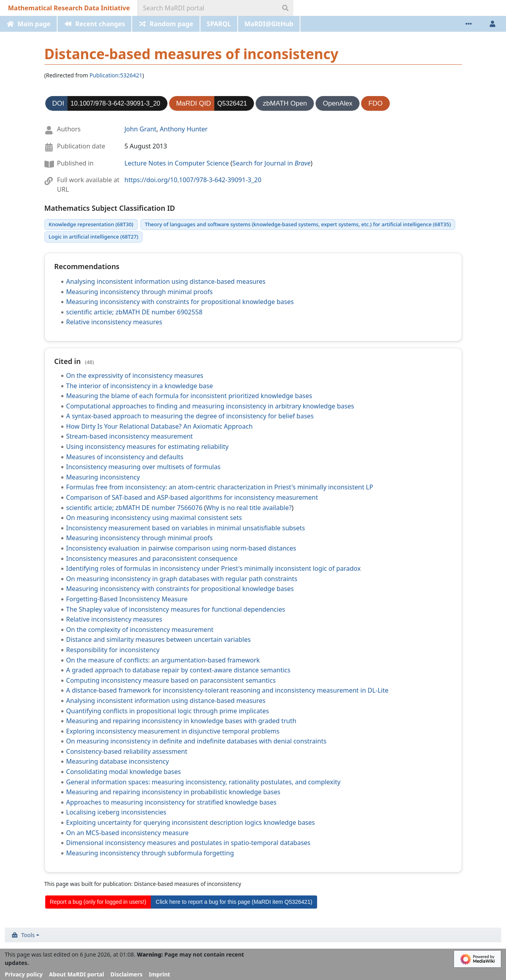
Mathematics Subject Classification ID (110, 208)
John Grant (141, 129)
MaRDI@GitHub (269, 24)
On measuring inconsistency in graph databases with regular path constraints (182, 579)
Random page (171, 24)
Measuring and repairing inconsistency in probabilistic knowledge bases (173, 792)
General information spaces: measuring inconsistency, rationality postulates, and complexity (203, 782)
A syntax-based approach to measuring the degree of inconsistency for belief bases (190, 416)
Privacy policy (24, 974)
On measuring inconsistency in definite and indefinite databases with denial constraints (196, 741)
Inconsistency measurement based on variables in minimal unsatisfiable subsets (186, 528)
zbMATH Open (285, 103)
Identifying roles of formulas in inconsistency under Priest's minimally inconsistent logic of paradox (214, 568)
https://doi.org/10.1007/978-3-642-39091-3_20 (193, 180)
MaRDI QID (194, 103)
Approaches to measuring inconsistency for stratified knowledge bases (171, 802)
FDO (375, 103)
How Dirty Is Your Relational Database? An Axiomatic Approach (160, 426)
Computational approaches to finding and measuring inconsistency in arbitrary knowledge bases (210, 406)
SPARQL (219, 24)
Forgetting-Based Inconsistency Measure (127, 599)
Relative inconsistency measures (114, 322)
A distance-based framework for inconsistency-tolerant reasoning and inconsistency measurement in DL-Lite (227, 690)
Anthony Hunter (184, 129)
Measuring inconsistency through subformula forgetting (150, 853)
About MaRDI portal (77, 974)
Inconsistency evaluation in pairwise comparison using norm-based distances (181, 548)
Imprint (160, 974)
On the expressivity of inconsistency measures (135, 375)
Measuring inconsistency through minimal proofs (140, 292)
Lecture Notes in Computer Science (177, 163)
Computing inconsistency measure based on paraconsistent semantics (171, 680)
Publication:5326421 (116, 75)
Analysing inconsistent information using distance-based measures (166, 281)
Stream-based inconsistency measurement (130, 436)
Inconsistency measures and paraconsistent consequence (152, 558)
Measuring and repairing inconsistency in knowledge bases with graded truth (181, 721)
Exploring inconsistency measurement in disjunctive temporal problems (173, 731)
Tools (28, 935)
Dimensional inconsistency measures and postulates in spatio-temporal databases (189, 843)
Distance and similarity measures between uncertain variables (159, 639)
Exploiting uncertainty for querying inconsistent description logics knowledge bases (191, 822)
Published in (75, 163)
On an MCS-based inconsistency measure (128, 833)
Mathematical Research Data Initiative (69, 8)
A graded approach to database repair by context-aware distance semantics (178, 670)
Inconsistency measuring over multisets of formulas (143, 467)
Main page (34, 24)
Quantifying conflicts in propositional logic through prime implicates (168, 711)
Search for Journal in (272, 163)
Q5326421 (232, 103)
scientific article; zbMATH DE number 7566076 (135, 508)
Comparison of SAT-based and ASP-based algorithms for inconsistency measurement (192, 497)
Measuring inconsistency (103, 477)
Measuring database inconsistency (118, 761)
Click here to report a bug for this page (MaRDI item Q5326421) (234, 902)
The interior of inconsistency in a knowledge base (140, 386)
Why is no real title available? (249, 508)
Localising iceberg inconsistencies (116, 812)
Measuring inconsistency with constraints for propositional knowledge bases (180, 302)
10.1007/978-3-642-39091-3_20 (115, 103)
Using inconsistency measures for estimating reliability (147, 447)
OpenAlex (338, 103)
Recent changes (100, 24)
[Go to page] (285, 8)
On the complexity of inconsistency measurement (140, 630)
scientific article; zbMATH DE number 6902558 (135, 312)
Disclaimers (126, 974)
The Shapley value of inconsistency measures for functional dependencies (176, 609)
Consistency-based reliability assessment (127, 751)
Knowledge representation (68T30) (91, 224)
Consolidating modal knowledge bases (124, 772)
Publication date (81, 146)
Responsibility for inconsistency (113, 650)
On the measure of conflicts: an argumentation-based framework (163, 660)
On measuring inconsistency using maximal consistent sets (154, 518)
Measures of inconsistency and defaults (125, 457)
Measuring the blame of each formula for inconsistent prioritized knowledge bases (189, 396)
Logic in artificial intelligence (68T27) (94, 237)
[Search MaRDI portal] (208, 8)
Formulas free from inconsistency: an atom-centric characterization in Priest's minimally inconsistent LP (220, 487)
